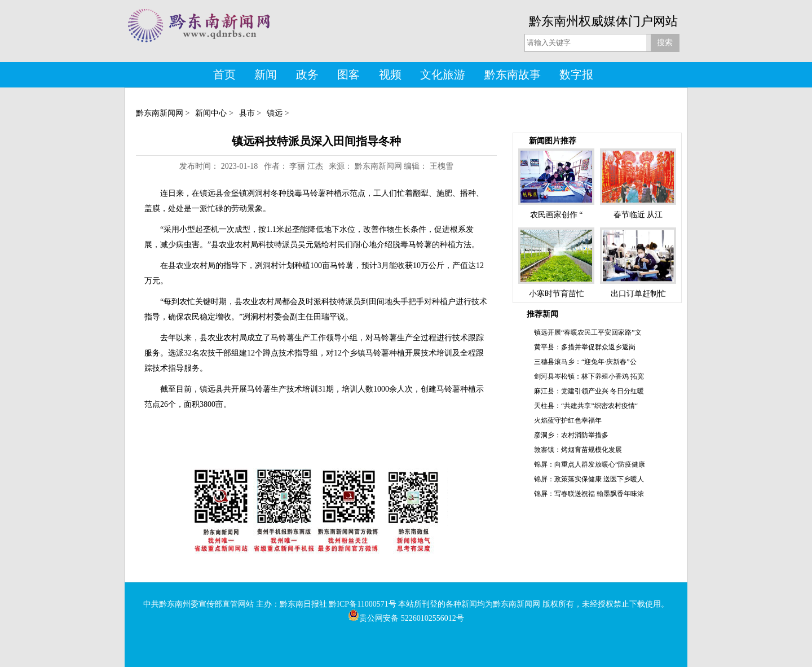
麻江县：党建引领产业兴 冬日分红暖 (589, 391)
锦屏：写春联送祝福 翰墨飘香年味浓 (589, 494)
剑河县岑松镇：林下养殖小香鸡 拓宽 (589, 376)
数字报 (576, 74)
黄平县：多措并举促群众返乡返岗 (585, 347)
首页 (224, 74)
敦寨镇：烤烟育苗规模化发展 (578, 450)
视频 (390, 74)
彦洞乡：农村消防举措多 (571, 435)
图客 (348, 74)
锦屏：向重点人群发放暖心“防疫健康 (590, 464)
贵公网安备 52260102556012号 (406, 618)
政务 (307, 74)
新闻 (266, 74)
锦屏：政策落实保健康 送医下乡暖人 (589, 479)
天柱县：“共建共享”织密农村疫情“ (586, 406)
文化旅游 (443, 74)
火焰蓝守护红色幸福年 (568, 420)
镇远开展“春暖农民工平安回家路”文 (588, 332)
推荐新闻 (542, 314)
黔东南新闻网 (160, 113)
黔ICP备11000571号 (362, 604)
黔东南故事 (513, 74)
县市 (247, 113)
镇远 (275, 113)
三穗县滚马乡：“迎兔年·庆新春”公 (585, 362)
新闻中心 (211, 113)
